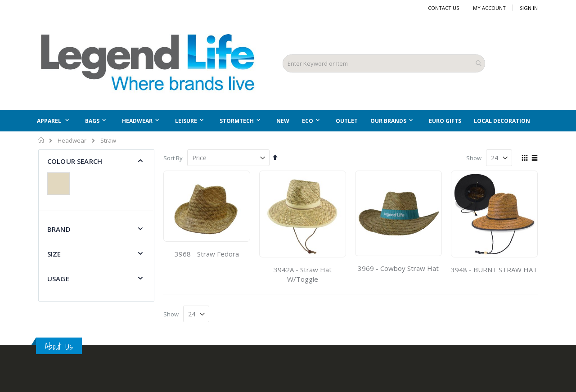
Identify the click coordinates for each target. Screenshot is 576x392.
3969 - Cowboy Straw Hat (398, 268)
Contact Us (443, 8)
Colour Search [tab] (75, 161)
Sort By (173, 158)
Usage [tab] (58, 279)
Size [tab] (54, 254)
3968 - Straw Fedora (207, 254)
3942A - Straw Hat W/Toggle (303, 274)
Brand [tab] (59, 229)
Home (42, 140)
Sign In (529, 8)
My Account (489, 8)
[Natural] (61, 185)
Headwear (72, 141)
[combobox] (384, 63)
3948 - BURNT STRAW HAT (494, 270)
